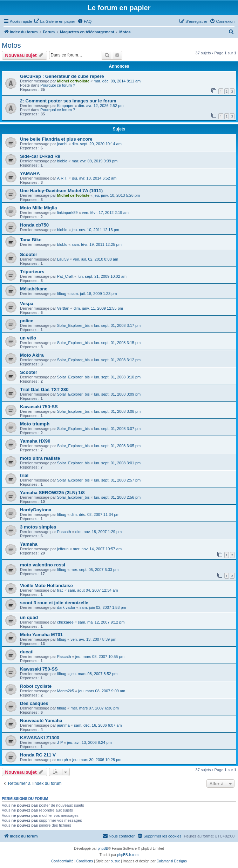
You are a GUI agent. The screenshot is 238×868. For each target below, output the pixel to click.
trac (60, 590)
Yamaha (29, 544)
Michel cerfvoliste (73, 81)
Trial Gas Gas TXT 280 (44, 389)
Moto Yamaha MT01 (41, 635)
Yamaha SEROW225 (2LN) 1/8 (52, 493)
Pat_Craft (65, 276)
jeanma (63, 725)
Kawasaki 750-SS (39, 407)
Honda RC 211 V (38, 755)
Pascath (64, 532)
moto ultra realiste (40, 458)
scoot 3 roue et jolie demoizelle (54, 603)
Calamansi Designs (172, 861)
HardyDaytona (36, 510)
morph (63, 760)
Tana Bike (31, 240)
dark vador (66, 607)
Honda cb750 (34, 225)
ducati (27, 652)
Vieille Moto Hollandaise (46, 586)
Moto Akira (32, 355)
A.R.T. (62, 178)
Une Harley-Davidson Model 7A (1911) (61, 191)
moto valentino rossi (43, 565)
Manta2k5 (66, 691)
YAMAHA (30, 173)
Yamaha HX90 (35, 441)
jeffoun (63, 549)
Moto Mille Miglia (39, 208)
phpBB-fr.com (128, 855)
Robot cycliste (36, 686)
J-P (60, 742)
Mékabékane (34, 289)
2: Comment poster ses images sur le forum (68, 101)
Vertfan (63, 308)
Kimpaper (65, 106)
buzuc (115, 861)
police (27, 321)
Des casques (34, 703)
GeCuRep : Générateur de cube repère (62, 76)
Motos (11, 45)
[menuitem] (55, 21)
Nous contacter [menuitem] (118, 836)
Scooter (29, 254)
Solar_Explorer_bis (73, 325)
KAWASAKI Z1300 (40, 738)
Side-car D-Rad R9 (40, 156)
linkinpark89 (67, 213)
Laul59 (63, 259)
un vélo (28, 338)
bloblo (62, 161)
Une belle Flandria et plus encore (56, 139)
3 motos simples (38, 527)
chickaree (65, 622)
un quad (29, 617)
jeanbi (62, 144)
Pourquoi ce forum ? (58, 85)
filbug (62, 294)
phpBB (103, 849)
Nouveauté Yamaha (41, 721)
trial (24, 475)
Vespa (27, 304)
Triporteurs (32, 272)
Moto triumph (35, 424)
